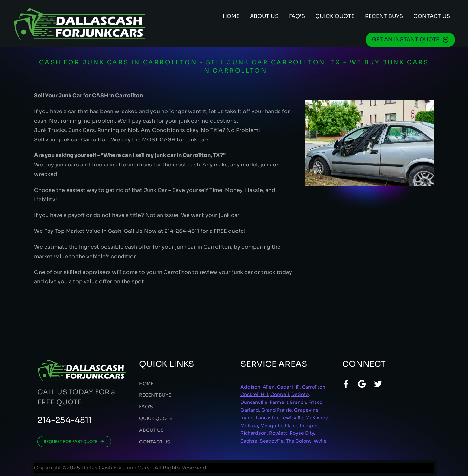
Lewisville (292, 418)
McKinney (317, 418)
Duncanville (254, 402)
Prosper (309, 426)
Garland (250, 410)
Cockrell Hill (254, 394)
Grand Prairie (277, 410)
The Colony (299, 441)
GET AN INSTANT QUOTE (410, 40)
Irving (247, 418)
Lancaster (267, 418)
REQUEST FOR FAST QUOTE (74, 442)
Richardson (254, 433)
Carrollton (314, 387)
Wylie (320, 441)
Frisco (315, 402)
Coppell (280, 394)
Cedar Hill (288, 387)
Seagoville (272, 441)
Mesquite (271, 426)
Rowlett (278, 433)
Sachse (249, 441)
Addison (250, 387)
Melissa (249, 426)
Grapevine (306, 410)
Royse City (302, 433)
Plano (291, 426)
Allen (269, 387)
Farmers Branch (288, 402)
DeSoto (300, 394)
